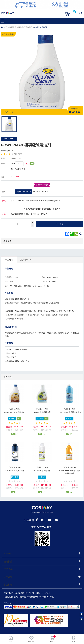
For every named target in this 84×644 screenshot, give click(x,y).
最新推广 (32, 639)
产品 (10, 639)
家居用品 (13, 27)
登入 (73, 639)
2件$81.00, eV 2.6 (24, 192)
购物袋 (52, 639)
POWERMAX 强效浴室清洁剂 (69, 412)
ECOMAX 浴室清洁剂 (42, 471)
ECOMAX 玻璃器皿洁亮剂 (42, 412)
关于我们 (8, 554)
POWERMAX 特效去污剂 (15, 471)
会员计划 (8, 577)
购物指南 (8, 562)
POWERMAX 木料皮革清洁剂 (15, 412)
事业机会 (8, 585)
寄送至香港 (68, 14)
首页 (6, 27)
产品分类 (8, 569)
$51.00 (19, 164)
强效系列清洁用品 (25, 27)
